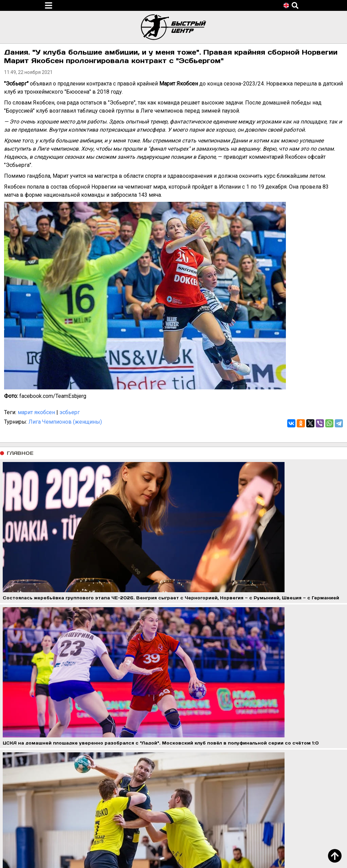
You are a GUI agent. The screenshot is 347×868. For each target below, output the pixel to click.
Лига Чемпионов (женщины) (65, 422)
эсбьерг (70, 412)
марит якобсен (36, 412)
